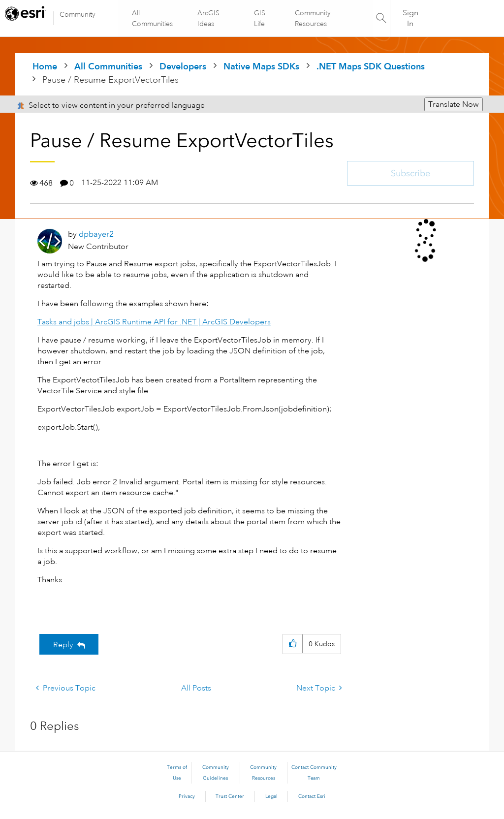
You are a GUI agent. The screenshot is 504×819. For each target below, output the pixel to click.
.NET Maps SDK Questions (371, 66)
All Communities (153, 18)
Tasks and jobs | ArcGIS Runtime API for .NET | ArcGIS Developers (154, 322)
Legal (271, 796)
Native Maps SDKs (261, 66)
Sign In (410, 18)
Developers (183, 66)
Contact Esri (312, 796)
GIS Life (260, 18)
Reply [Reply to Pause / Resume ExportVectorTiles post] (63, 645)
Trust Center (230, 796)
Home (45, 66)
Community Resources (312, 18)
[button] (293, 644)
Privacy (187, 796)
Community (78, 14)
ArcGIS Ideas (209, 18)
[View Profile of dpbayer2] (96, 234)
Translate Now (454, 104)
